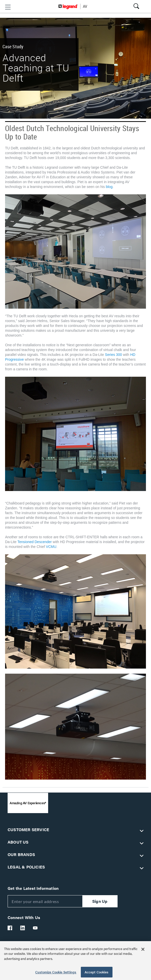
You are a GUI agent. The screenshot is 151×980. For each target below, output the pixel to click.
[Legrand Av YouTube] (35, 928)
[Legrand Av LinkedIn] (23, 928)
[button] (8, 7)
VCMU (51, 547)
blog (109, 187)
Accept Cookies (97, 972)
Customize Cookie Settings (56, 972)
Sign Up (100, 901)
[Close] (143, 949)
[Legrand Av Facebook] (10, 928)
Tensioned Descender (35, 542)
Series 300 (114, 355)
